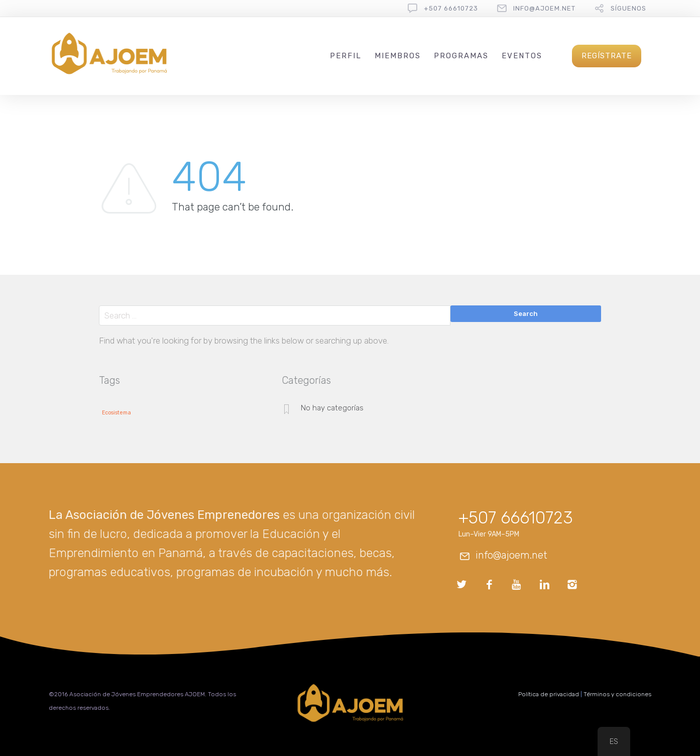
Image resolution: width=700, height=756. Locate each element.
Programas (461, 56)
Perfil (346, 56)
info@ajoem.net (544, 8)
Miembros (398, 56)
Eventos (522, 56)
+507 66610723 (451, 8)
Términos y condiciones (617, 694)
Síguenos (628, 8)
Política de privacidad (549, 694)
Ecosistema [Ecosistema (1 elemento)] (116, 413)
